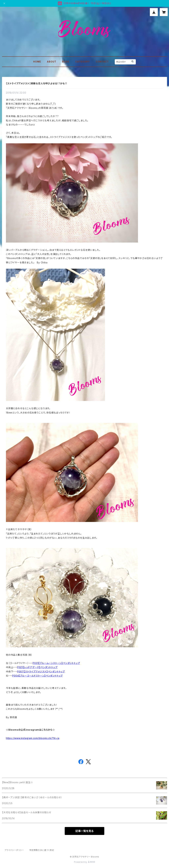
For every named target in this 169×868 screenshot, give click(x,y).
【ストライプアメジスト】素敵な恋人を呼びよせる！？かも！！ (37, 83)
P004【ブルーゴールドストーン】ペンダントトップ (37, 676)
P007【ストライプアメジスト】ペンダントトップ (41, 672)
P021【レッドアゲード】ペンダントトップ (37, 667)
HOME (37, 62)
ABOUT (51, 62)
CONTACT (102, 62)
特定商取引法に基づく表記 (42, 850)
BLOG (66, 62)
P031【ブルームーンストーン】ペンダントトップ (56, 663)
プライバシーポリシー (14, 850)
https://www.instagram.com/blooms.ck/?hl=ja (33, 738)
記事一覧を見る (84, 831)
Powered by (84, 862)
